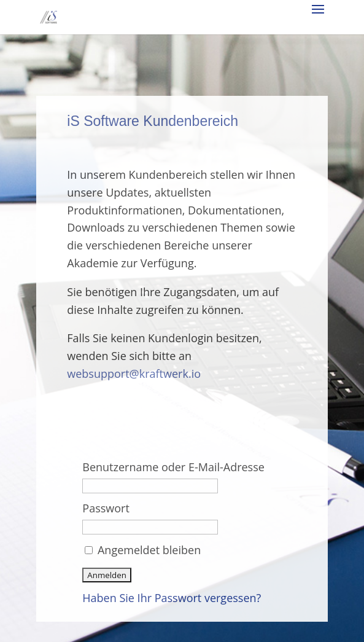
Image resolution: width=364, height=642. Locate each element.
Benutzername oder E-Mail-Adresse (173, 467)
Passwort (106, 508)
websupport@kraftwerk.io (134, 374)
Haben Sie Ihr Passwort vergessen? (172, 598)
